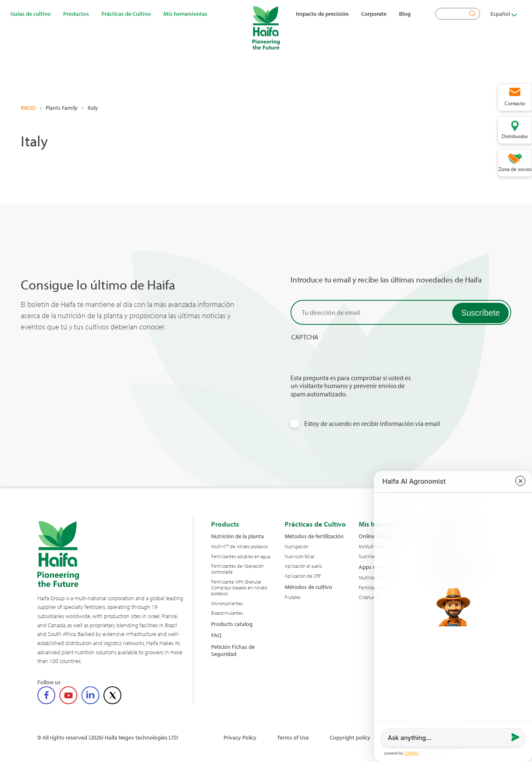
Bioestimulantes (227, 613)
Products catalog (232, 624)
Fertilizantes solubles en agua (241, 557)
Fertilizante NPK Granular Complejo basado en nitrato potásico (239, 588)
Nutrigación (297, 547)
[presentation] (354, 358)
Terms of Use (293, 737)
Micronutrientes (227, 604)
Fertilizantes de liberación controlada (237, 569)
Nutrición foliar (300, 557)
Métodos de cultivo (308, 587)
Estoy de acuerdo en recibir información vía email (372, 424)
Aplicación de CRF (303, 576)
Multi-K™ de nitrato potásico (239, 547)
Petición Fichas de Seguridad (233, 650)
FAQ (216, 635)
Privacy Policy (240, 737)
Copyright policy (350, 737)
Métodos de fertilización (314, 536)
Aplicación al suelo (303, 566)
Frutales (293, 597)
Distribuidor (515, 136)
